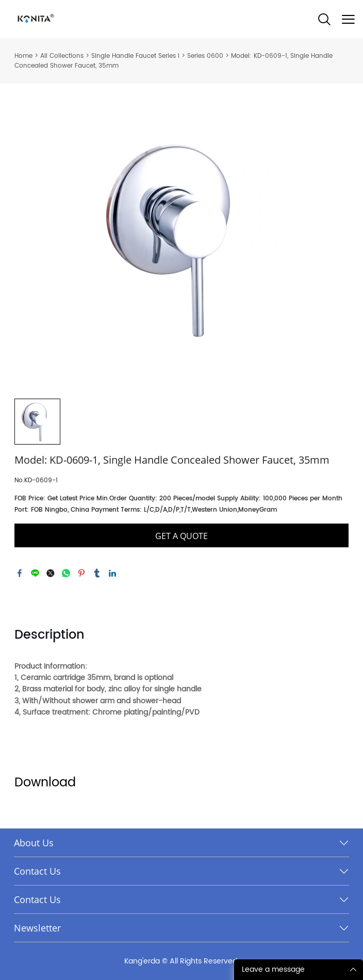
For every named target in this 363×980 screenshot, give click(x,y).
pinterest (81, 573)
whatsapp (66, 573)
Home (23, 56)
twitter (51, 573)
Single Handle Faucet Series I (135, 56)
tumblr (97, 573)
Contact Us (37, 871)
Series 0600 (205, 56)
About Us (34, 843)
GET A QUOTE (181, 536)
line (35, 573)
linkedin (112, 573)
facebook (20, 573)
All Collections (62, 56)
